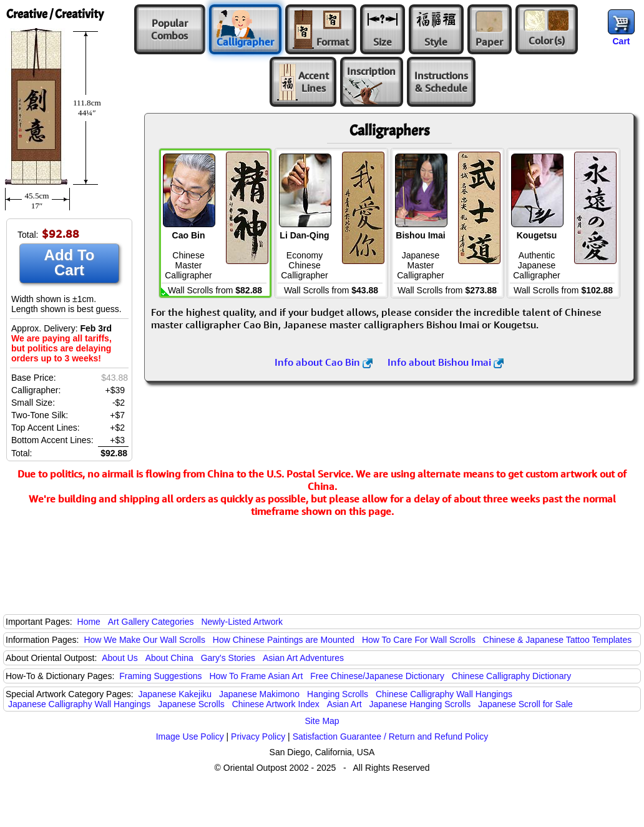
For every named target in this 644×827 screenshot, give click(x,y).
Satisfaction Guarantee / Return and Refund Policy (391, 736)
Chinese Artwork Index (276, 704)
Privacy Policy (258, 736)
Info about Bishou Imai (446, 362)
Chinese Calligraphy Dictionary (511, 676)
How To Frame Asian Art (256, 676)
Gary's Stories (228, 658)
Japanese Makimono (259, 694)
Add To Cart (70, 262)
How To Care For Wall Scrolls (419, 640)
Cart (621, 41)
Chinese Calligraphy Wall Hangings (444, 694)
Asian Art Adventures (303, 658)
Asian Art (344, 704)
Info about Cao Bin (324, 362)
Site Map (322, 721)
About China (169, 658)
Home (89, 622)
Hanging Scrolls (338, 694)
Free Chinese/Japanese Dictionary (377, 676)
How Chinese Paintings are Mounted (284, 640)
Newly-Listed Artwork (242, 622)
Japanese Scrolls (191, 704)
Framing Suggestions (160, 676)
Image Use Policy (190, 736)
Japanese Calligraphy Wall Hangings (79, 704)
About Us (120, 658)
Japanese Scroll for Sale (525, 704)
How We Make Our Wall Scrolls (144, 640)
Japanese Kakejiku (175, 694)
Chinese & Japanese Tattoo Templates (557, 640)
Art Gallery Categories (151, 622)
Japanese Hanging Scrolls (420, 704)
